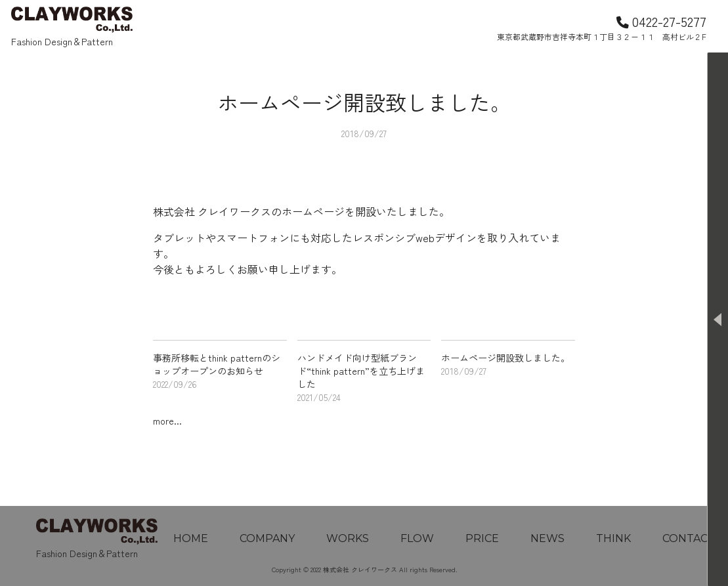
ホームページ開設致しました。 (505, 358)
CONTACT (689, 538)
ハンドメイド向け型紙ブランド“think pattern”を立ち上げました (361, 371)
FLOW (417, 538)
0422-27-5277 (661, 21)
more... (167, 421)
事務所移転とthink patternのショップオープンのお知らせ (217, 364)
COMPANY (267, 538)
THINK (613, 538)
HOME (191, 538)
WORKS (348, 538)
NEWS (547, 538)
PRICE (482, 538)
